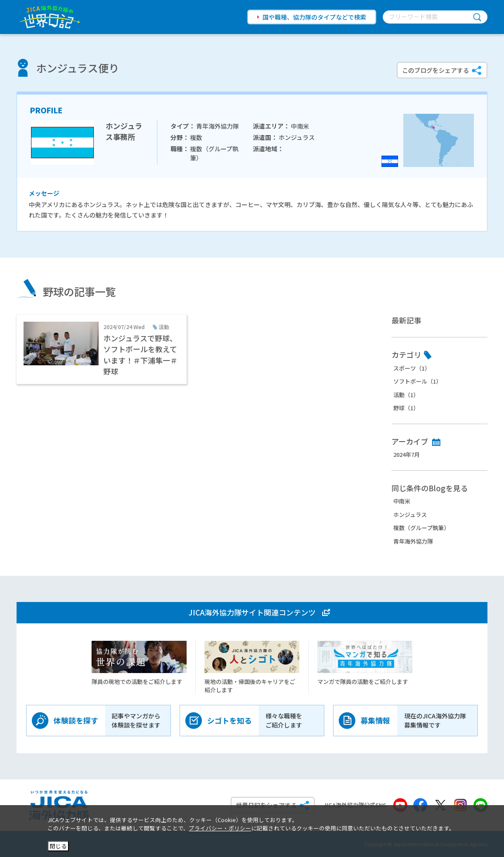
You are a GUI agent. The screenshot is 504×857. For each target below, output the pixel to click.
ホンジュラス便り (78, 68)
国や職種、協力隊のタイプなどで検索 (314, 17)
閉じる (58, 846)
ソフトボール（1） (417, 381)
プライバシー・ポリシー (220, 828)
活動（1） (406, 395)
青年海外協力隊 (413, 541)
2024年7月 (407, 454)
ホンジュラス (410, 515)
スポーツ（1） (412, 368)
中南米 (402, 501)
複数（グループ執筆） (421, 528)
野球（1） (406, 408)
